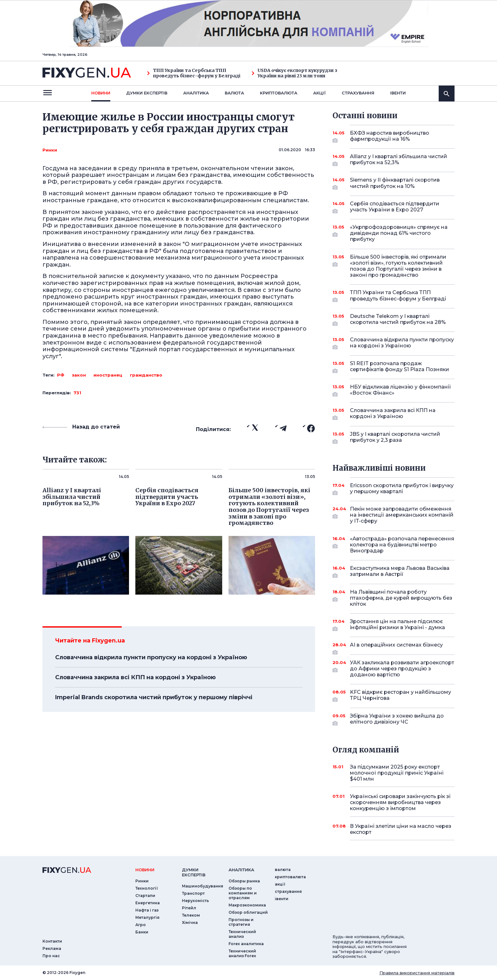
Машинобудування (203, 886)
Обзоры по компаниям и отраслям (243, 893)
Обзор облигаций (248, 912)
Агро (141, 925)
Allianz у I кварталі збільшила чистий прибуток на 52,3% (399, 160)
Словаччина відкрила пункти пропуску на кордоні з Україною (151, 657)
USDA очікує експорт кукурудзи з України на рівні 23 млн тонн (294, 73)
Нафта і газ (147, 910)
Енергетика (148, 903)
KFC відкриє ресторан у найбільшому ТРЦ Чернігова (400, 696)
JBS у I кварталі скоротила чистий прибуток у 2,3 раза (395, 438)
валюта (234, 93)
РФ (61, 375)
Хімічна (190, 922)
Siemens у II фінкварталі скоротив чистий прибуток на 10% (395, 183)
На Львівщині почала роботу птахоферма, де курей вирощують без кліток (401, 598)
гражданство (146, 375)
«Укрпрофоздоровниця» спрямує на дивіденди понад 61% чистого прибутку (399, 233)
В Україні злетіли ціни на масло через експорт (401, 829)
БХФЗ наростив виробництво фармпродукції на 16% (394, 136)
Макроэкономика (247, 905)
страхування (358, 93)
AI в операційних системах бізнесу (396, 647)
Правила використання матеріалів (417, 973)
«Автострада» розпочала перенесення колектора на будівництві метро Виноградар (402, 545)
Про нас (51, 956)
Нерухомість (195, 901)
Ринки (50, 150)
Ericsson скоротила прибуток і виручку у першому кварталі (402, 489)
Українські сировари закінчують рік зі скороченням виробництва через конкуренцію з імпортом (400, 802)
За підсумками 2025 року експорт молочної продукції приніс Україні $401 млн (397, 773)
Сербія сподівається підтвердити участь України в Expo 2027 (395, 207)
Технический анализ (242, 934)
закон (79, 375)
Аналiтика (196, 93)
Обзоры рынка (244, 881)
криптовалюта (279, 93)
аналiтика (241, 870)
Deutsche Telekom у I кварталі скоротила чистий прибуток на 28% (398, 320)
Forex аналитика (246, 944)
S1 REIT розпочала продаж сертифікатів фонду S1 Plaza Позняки (400, 367)
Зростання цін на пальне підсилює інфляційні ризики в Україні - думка (397, 625)
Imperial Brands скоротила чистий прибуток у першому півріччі (154, 697)
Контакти (52, 941)
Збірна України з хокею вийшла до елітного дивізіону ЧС (397, 719)
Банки (142, 932)
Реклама (52, 948)
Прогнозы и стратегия (241, 922)
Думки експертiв (147, 93)
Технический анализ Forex (242, 953)
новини (101, 93)
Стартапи (145, 896)
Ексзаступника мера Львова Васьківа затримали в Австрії (400, 572)
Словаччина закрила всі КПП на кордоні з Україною (136, 677)
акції (319, 93)
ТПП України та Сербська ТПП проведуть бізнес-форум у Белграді (194, 73)
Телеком (191, 915)
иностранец (108, 375)
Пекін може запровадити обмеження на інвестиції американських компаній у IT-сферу (402, 515)
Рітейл (189, 908)
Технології (147, 888)
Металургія (147, 917)
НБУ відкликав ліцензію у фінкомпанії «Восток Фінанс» (400, 390)
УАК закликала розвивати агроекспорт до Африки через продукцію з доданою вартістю (402, 669)
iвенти (398, 93)
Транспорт (193, 893)
